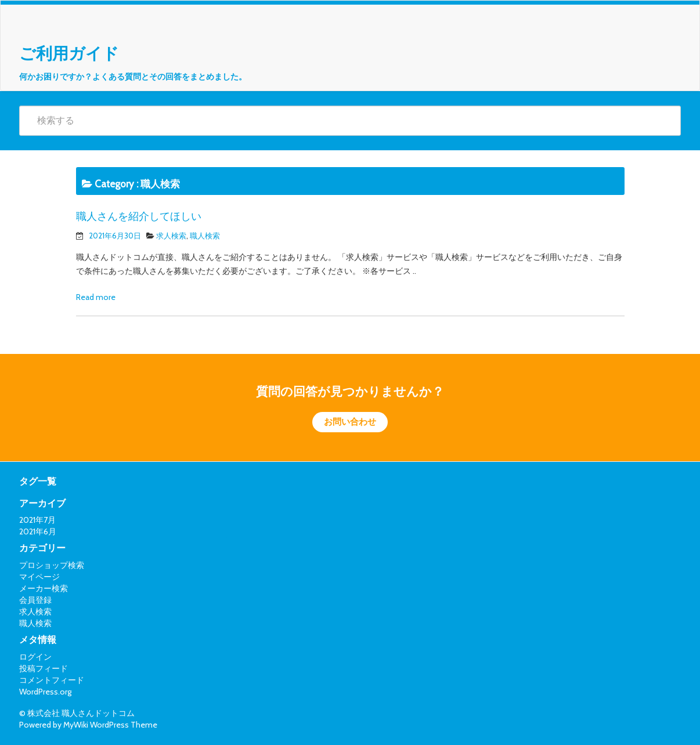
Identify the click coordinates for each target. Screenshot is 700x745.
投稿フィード (44, 668)
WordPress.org (45, 692)
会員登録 (35, 600)
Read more (96, 297)
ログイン (35, 657)
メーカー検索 (44, 588)
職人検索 (205, 236)
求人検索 (171, 236)
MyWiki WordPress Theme (110, 725)
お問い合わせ (350, 422)
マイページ (39, 577)
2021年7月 (37, 520)
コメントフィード (52, 680)
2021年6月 (38, 531)
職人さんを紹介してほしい (139, 216)
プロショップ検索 (52, 565)
